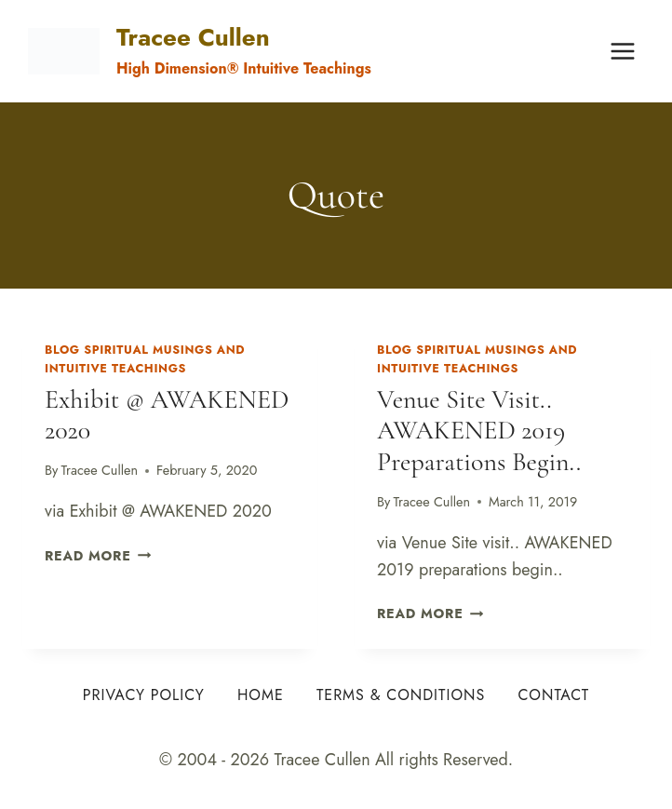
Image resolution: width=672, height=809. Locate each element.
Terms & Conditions (401, 695)
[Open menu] (622, 51)
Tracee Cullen (100, 470)
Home (261, 695)
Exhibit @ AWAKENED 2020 (167, 415)
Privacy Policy (144, 695)
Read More (98, 556)
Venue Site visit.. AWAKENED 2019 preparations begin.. (479, 431)
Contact (553, 695)
